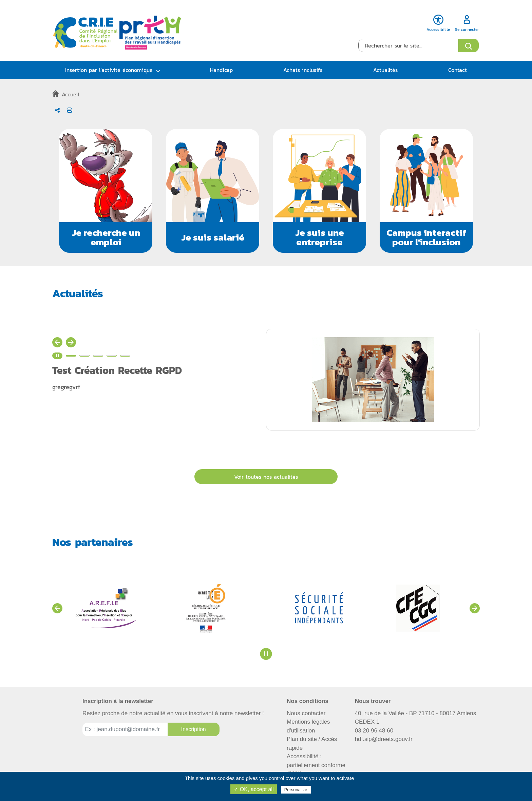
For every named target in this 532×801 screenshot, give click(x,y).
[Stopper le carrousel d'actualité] (57, 356)
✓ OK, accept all (254, 789)
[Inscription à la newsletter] (194, 729)
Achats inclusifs (303, 70)
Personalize (296, 790)
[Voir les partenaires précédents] (57, 608)
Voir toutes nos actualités (266, 477)
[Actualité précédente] (57, 342)
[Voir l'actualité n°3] (98, 356)
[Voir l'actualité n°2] (84, 356)
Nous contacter (306, 713)
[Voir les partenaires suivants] (475, 608)
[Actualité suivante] (71, 342)
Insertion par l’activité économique (109, 70)
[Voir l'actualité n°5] (125, 356)
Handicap (221, 70)
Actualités (385, 70)
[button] (106, 191)
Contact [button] (458, 70)
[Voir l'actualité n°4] (112, 356)
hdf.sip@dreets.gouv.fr (384, 739)
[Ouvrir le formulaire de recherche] (469, 45)
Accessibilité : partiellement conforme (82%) (316, 765)
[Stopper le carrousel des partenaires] (266, 654)
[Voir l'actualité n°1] (71, 356)
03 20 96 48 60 (374, 731)
